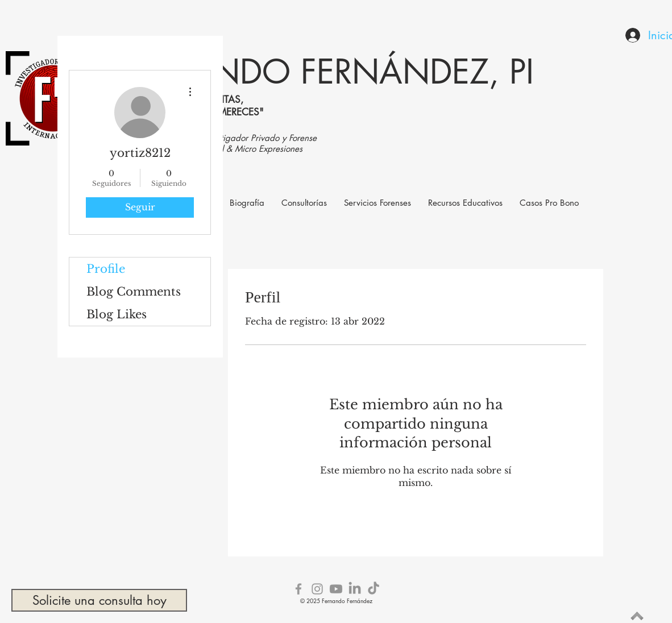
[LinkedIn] (355, 589)
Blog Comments (134, 292)
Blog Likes (117, 314)
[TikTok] (374, 589)
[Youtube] (336, 589)
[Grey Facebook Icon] (298, 589)
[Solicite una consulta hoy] (99, 600)
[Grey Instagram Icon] (317, 589)
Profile (106, 269)
